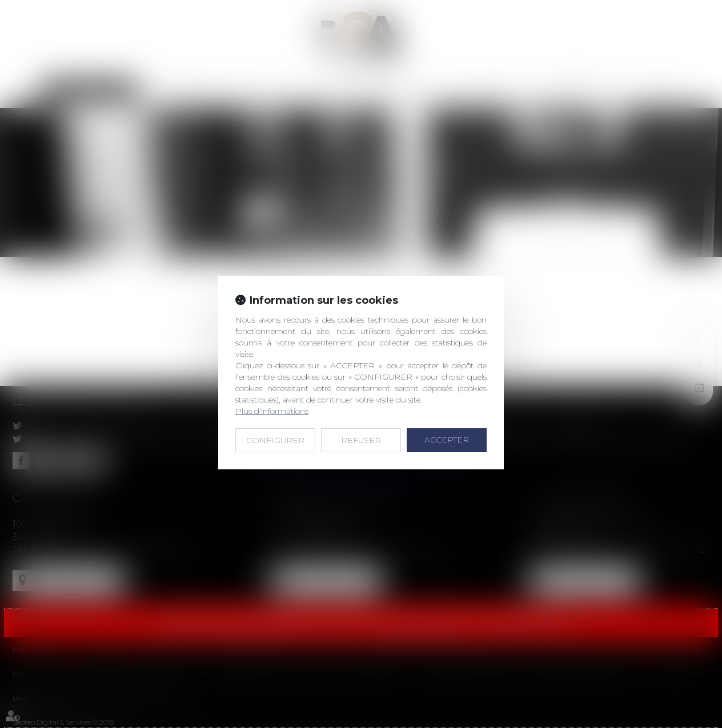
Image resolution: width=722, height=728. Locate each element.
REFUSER (361, 440)
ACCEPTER (447, 440)
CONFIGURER (275, 440)
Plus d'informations (272, 411)
